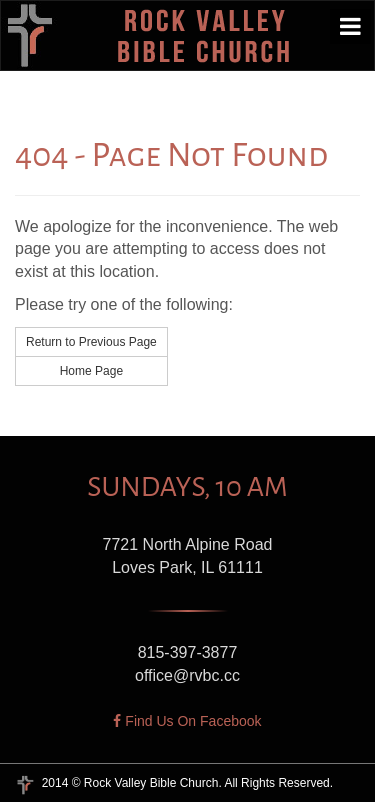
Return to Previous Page (91, 342)
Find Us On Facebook (187, 721)
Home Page (91, 371)
